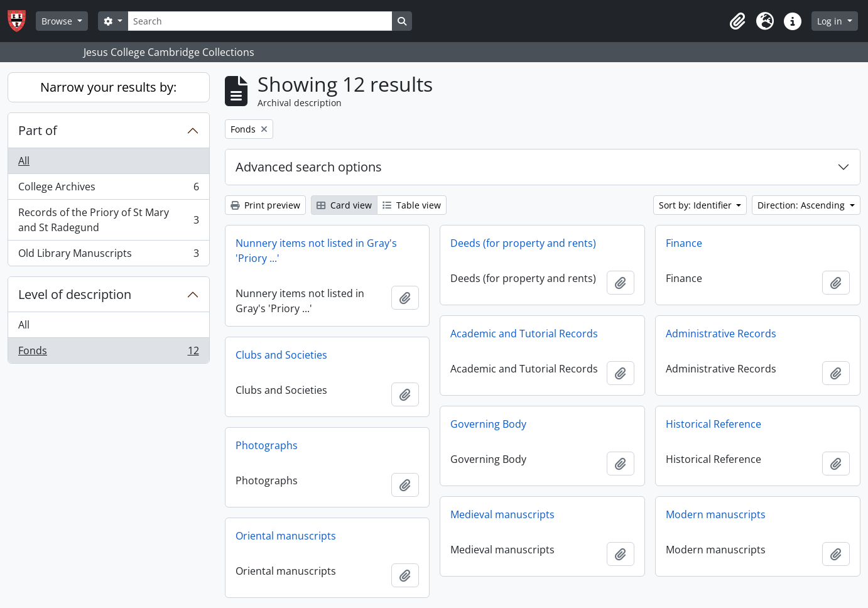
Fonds (108, 353)
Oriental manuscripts (286, 536)
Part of (38, 130)
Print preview (265, 205)
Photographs (267, 445)
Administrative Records (721, 334)
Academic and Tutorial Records (524, 334)
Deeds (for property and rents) (523, 243)
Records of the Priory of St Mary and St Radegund (108, 220)
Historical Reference (713, 424)
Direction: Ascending (802, 205)
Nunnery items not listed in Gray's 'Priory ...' (316, 251)
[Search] (260, 21)
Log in (831, 21)
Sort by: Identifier (697, 205)
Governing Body (488, 424)
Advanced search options (309, 167)
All (24, 161)
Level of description (75, 294)
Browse (58, 21)
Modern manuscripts (716, 514)
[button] (737, 21)
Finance (684, 243)
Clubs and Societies (281, 355)
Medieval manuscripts (502, 514)
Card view (344, 205)
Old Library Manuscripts (108, 256)
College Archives (108, 189)
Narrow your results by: (108, 87)
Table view (412, 205)
